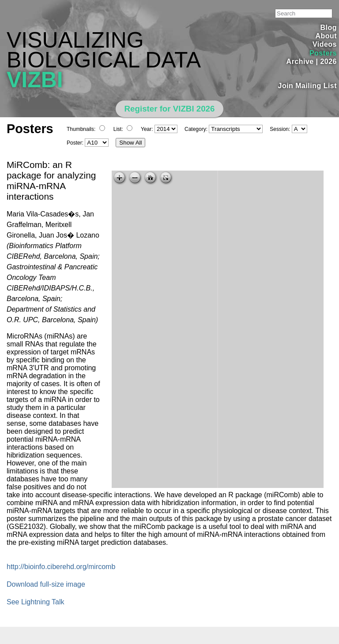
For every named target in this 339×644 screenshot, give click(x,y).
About (326, 36)
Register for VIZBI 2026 (170, 109)
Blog (329, 28)
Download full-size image (46, 584)
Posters (323, 53)
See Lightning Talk (35, 602)
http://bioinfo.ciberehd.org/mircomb (61, 567)
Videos (325, 44)
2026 (328, 61)
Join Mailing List (308, 86)
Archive (300, 61)
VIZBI (35, 80)
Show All (130, 143)
